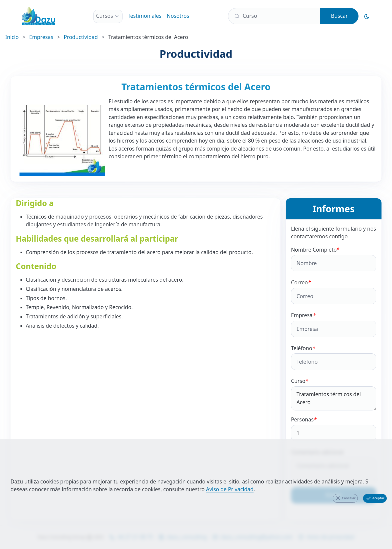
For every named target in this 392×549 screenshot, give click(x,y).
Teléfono (334, 357)
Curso (334, 394)
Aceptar (375, 498)
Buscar (339, 16)
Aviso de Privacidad (230, 489)
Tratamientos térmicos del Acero (334, 399)
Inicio (12, 37)
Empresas (41, 37)
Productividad (81, 37)
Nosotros (178, 16)
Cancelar (345, 498)
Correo (334, 292)
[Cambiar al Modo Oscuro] (367, 16)
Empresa (334, 324)
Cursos (104, 16)
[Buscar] (274, 16)
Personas (334, 429)
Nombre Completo (334, 259)
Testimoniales (145, 16)
